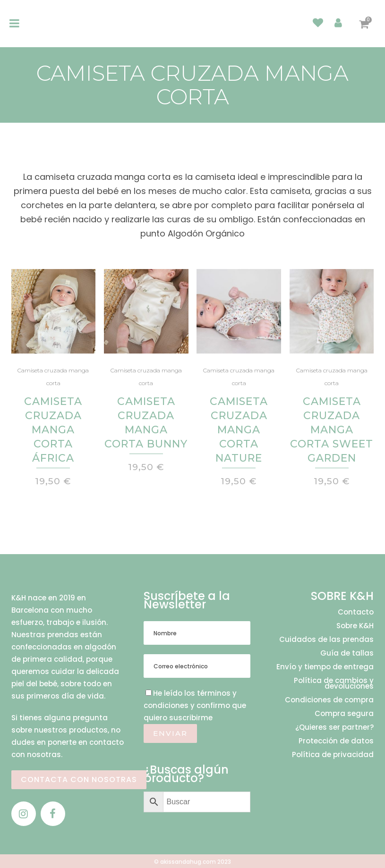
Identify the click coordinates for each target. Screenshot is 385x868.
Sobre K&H (355, 626)
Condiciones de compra (329, 700)
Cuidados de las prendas (326, 640)
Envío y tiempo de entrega (325, 667)
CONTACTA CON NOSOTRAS (79, 780)
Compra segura (344, 714)
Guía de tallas (347, 653)
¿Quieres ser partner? (334, 727)
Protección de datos (336, 741)
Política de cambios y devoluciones (334, 683)
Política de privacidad (333, 755)
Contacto (356, 612)
